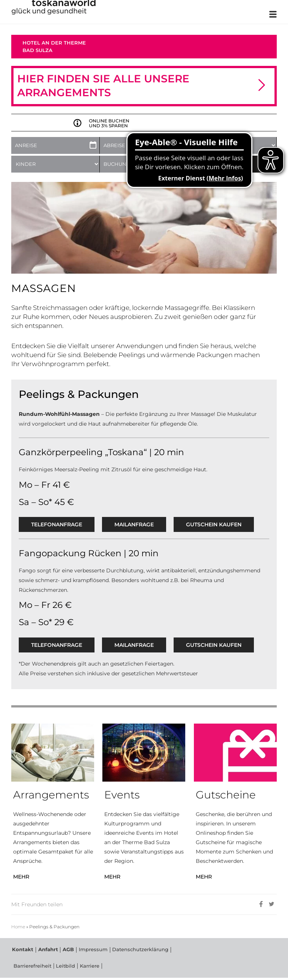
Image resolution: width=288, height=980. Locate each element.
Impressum (83, 950)
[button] (262, 86)
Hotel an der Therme (54, 43)
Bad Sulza (37, 50)
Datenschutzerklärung (126, 950)
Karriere (43, 967)
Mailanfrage (134, 524)
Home (18, 927)
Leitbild (21, 967)
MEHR (21, 877)
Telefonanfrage (57, 524)
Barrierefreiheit (172, 950)
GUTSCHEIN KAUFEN (214, 524)
